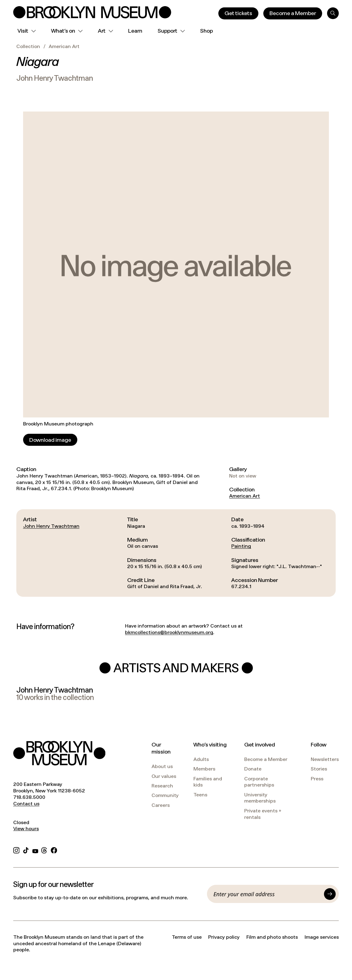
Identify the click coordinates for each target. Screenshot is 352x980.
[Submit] (330, 894)
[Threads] (44, 850)
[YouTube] (35, 850)
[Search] (333, 13)
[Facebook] (54, 850)
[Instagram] (16, 850)
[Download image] (50, 440)
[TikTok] (26, 850)
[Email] (267, 894)
